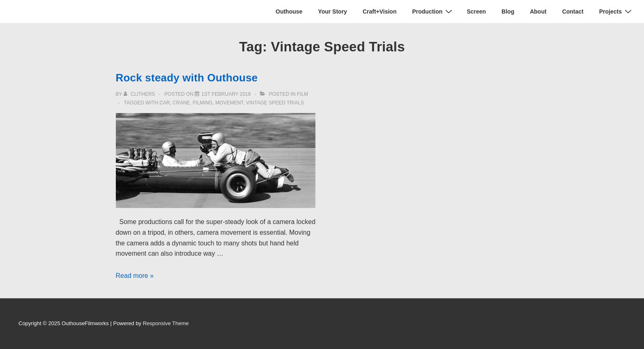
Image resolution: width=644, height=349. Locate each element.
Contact (573, 12)
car (164, 103)
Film (302, 94)
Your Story (332, 12)
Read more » (135, 276)
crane (181, 103)
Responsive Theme (166, 323)
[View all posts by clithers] (140, 94)
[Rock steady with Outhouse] (226, 94)
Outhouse (289, 12)
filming (203, 103)
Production (433, 11)
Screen (476, 12)
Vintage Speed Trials (275, 103)
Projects (616, 11)
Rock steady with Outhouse (187, 78)
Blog (508, 12)
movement (229, 103)
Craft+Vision (380, 12)
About (538, 12)
